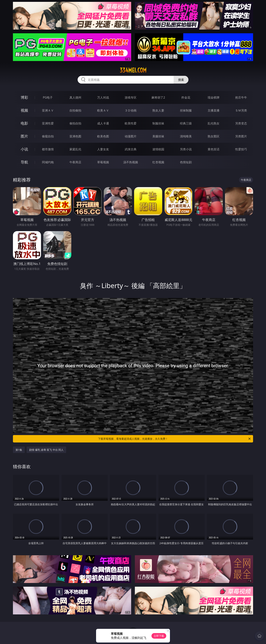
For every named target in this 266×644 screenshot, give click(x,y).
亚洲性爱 (48, 123)
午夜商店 (75, 162)
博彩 (24, 97)
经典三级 (186, 123)
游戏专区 (131, 97)
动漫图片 (131, 136)
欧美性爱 (131, 123)
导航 (24, 162)
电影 (24, 123)
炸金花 (186, 97)
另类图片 (241, 136)
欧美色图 (103, 136)
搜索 (181, 80)
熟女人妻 (158, 110)
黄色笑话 (214, 149)
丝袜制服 (186, 110)
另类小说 (186, 149)
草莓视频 (103, 162)
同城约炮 (48, 162)
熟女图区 (214, 136)
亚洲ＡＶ (48, 110)
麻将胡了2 (158, 97)
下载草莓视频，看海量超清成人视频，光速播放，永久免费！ (175, 439)
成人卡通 (103, 123)
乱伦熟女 (214, 123)
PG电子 (48, 97)
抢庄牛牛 (241, 97)
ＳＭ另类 (241, 110)
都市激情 (48, 149)
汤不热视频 (131, 162)
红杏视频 (158, 162)
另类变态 (241, 123)
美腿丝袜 (158, 136)
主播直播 (214, 110)
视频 (24, 110)
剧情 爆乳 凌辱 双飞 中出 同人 (46, 450)
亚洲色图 (75, 136)
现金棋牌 (214, 97)
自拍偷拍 (75, 110)
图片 (24, 136)
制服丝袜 (158, 123)
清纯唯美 (186, 136)
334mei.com (133, 70)
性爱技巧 (241, 149)
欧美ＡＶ (103, 110)
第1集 (19, 450)
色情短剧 (186, 162)
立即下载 (159, 636)
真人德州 (75, 97)
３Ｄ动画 (131, 110)
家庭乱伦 (75, 149)
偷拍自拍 (75, 123)
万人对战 (103, 97)
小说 (24, 149)
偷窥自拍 (48, 136)
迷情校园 (158, 149)
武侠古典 (131, 149)
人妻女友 (103, 149)
